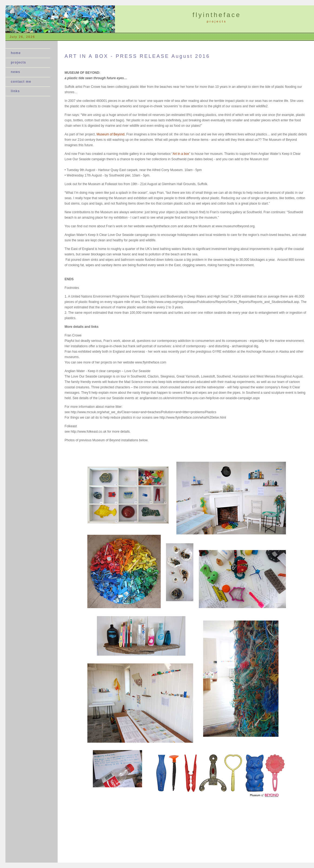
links (15, 91)
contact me (21, 82)
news (17, 72)
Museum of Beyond (110, 134)
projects (18, 62)
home (16, 53)
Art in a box (181, 154)
